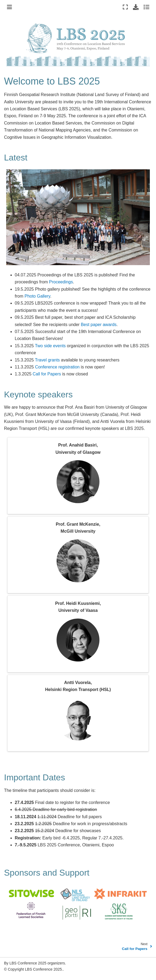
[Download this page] (136, 7)
